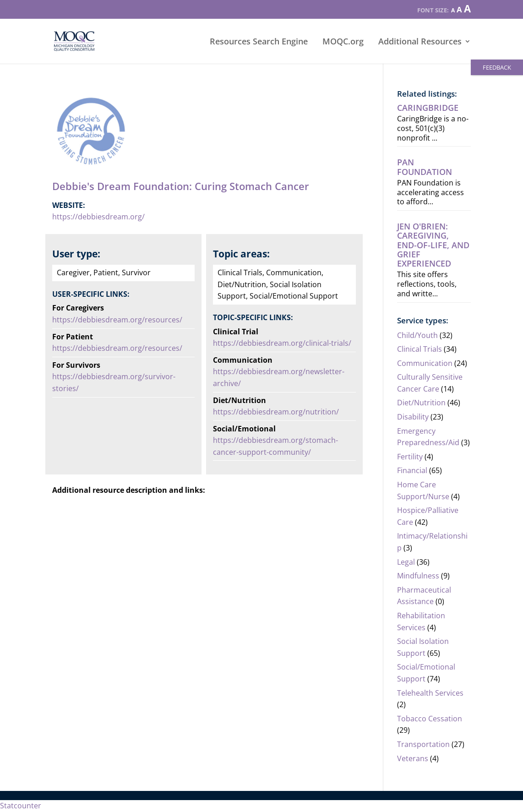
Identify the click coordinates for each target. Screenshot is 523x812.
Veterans (413, 758)
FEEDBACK (497, 67)
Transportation (423, 744)
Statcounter (21, 806)
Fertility (410, 457)
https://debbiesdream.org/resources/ (117, 320)
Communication (425, 363)
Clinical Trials (419, 349)
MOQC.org (343, 42)
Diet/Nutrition (421, 403)
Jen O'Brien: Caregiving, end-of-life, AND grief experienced (433, 245)
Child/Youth (417, 335)
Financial (412, 470)
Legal (406, 562)
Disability (413, 417)
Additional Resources (420, 42)
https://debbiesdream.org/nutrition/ (276, 412)
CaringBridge (428, 108)
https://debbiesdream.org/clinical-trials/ (283, 343)
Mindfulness (418, 576)
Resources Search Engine (259, 42)
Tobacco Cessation (430, 719)
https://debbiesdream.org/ (98, 217)
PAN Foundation (425, 167)
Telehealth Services (430, 693)
